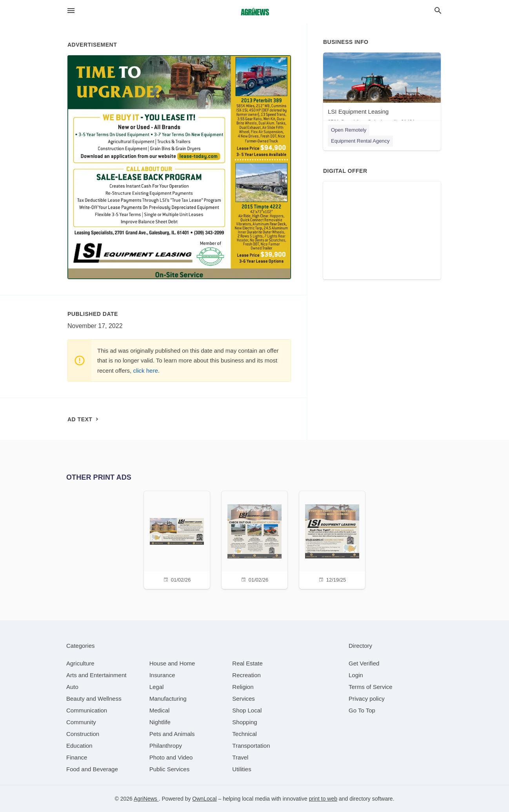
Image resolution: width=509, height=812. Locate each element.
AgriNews (146, 799)
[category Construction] (83, 734)
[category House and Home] (172, 663)
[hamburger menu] (71, 11)
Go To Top (362, 710)
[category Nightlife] (160, 722)
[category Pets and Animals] (172, 734)
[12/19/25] (332, 539)
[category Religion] (243, 687)
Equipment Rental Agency (360, 141)
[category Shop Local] (247, 710)
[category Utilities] (242, 769)
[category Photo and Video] (171, 757)
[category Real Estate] (247, 663)
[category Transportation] (251, 746)
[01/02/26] (177, 539)
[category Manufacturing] (168, 699)
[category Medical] (160, 710)
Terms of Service (371, 687)
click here (145, 371)
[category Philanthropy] (166, 746)
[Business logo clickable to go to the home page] (254, 12)
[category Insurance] (162, 675)
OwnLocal (204, 799)
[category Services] (244, 699)
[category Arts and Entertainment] (96, 675)
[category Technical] (245, 734)
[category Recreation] (246, 675)
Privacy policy (367, 699)
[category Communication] (87, 710)
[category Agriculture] (80, 663)
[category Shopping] (245, 722)
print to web (323, 799)
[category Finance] (77, 757)
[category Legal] (157, 687)
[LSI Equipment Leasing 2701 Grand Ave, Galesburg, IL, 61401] (382, 90)
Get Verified (364, 663)
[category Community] (81, 722)
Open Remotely (349, 130)
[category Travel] (240, 757)
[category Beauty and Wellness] (94, 699)
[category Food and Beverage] (92, 769)
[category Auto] (72, 687)
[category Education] (79, 746)
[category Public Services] (170, 769)
